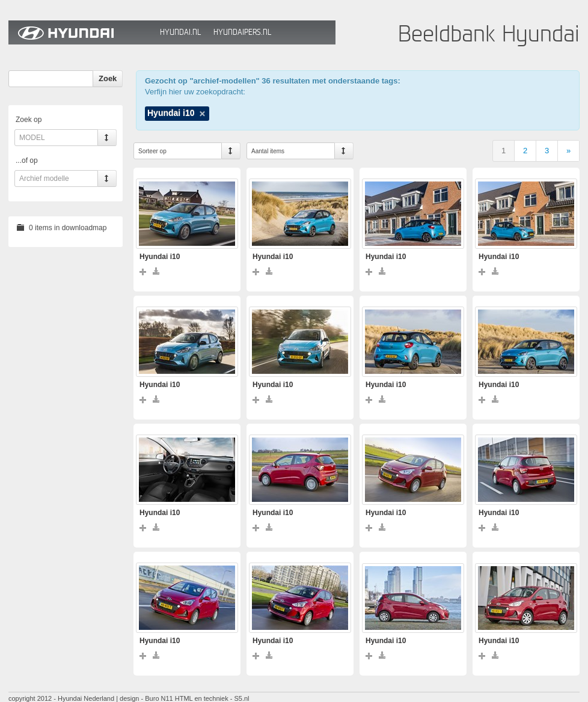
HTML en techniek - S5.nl (212, 698)
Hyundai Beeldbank (81, 32)
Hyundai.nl (180, 32)
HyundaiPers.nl (242, 32)
